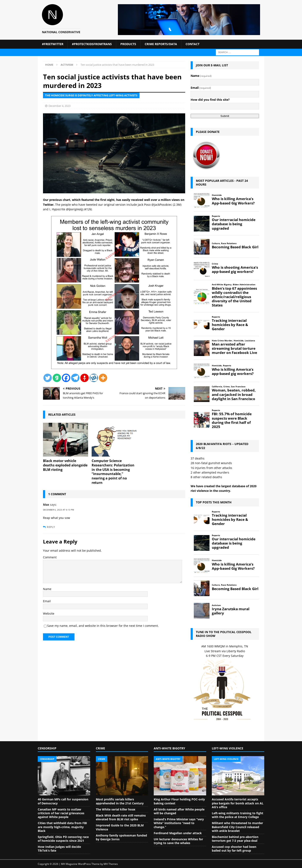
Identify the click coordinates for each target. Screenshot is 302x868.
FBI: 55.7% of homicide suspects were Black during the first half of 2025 (232, 420)
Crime (215, 264)
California (217, 387)
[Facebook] (66, 378)
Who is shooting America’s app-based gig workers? (235, 270)
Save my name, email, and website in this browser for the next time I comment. (103, 626)
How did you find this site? (210, 100)
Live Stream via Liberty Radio (225, 651)
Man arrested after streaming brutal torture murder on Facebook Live (234, 348)
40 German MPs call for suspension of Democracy (63, 801)
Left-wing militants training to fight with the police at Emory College (238, 815)
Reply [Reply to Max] (51, 527)
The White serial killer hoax (116, 809)
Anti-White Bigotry (222, 285)
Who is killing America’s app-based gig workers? (233, 372)
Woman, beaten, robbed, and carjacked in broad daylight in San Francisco (234, 394)
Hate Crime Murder (222, 341)
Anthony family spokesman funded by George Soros (121, 837)
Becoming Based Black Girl (235, 247)
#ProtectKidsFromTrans (92, 44)
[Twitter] (48, 378)
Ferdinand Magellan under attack (178, 833)
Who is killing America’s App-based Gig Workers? (233, 201)
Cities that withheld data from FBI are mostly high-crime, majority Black (62, 827)
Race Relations (229, 243)
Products (128, 44)
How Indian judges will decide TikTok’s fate (59, 849)
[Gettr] (85, 378)
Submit (225, 116)
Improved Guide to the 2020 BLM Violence (120, 827)
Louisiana (250, 341)
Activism (216, 605)
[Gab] (57, 378)
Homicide (217, 195)
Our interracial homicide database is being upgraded (234, 224)
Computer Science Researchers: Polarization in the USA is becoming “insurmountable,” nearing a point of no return (113, 472)
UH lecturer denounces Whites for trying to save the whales (178, 841)
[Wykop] (94, 378)
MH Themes (111, 864)
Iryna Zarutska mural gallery (231, 611)
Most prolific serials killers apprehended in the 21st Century (120, 801)
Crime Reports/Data (161, 44)
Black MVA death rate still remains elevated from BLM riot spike (121, 817)
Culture (216, 243)
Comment (50, 557)
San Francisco (238, 387)
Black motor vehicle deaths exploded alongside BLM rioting (65, 465)
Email (47, 601)
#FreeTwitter (53, 44)
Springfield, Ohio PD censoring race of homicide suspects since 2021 (63, 839)
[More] (103, 378)
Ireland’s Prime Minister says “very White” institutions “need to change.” (179, 823)
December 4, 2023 (59, 106)
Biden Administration (244, 285)
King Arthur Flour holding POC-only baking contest (179, 801)
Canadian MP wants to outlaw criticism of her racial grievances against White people (61, 813)
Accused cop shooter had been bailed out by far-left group (234, 849)
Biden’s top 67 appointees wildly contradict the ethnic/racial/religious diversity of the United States (234, 297)
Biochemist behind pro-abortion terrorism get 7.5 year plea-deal (235, 839)
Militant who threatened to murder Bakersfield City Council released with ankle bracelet (237, 827)
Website (49, 613)
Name (47, 589)
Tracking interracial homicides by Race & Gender (230, 325)
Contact (193, 44)
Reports (216, 216)
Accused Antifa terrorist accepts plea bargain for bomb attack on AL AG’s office (238, 803)
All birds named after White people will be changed (179, 811)
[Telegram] (75, 378)
